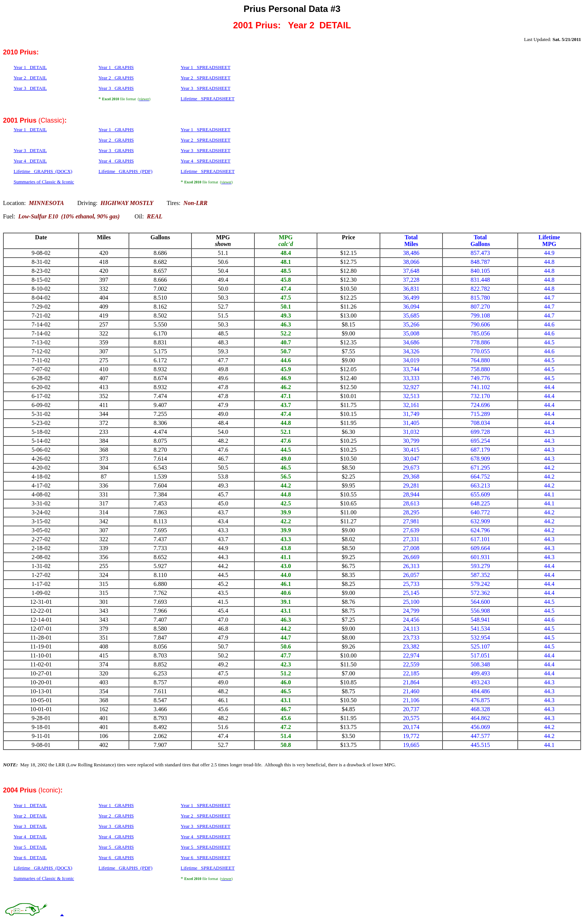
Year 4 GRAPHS (116, 837)
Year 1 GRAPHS (116, 67)
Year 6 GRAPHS (116, 857)
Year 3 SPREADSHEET (206, 88)
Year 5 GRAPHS (116, 847)
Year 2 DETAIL (30, 78)
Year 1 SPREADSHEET (206, 67)
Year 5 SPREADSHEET (206, 847)
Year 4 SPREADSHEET (206, 837)
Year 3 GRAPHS (116, 88)
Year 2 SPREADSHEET (206, 78)
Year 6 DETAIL (30, 857)
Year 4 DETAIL (30, 837)
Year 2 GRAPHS (116, 78)
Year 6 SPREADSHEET (206, 857)
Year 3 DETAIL (30, 88)
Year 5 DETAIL (30, 847)
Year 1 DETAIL (30, 67)
